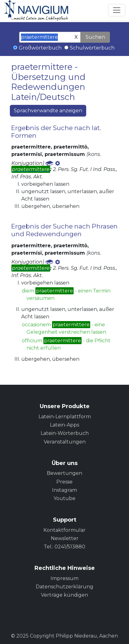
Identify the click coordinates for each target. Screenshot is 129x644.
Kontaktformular (64, 530)
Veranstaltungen (65, 442)
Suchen (95, 37)
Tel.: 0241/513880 (64, 547)
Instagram (64, 490)
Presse (64, 482)
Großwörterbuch (40, 48)
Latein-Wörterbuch (65, 433)
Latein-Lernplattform (65, 417)
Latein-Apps (64, 425)
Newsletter (65, 538)
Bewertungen (64, 473)
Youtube (64, 498)
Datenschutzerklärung (64, 587)
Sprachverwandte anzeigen (48, 111)
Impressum (64, 578)
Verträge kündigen (64, 595)
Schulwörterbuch (92, 48)
